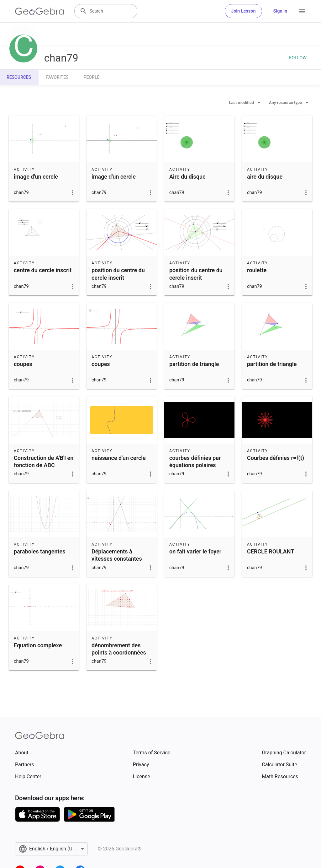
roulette (257, 270)
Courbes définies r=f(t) (276, 458)
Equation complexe (38, 645)
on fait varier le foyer (195, 551)
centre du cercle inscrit (43, 270)
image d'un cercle (36, 177)
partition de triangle (194, 364)
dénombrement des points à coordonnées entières (119, 652)
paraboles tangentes (39, 551)
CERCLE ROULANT (271, 551)
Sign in (280, 11)
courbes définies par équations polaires (195, 461)
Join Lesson (243, 11)
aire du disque (265, 177)
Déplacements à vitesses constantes (117, 555)
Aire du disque (187, 177)
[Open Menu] (302, 11)
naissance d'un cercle (119, 458)
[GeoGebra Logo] (40, 11)
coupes (23, 364)
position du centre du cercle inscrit (118, 274)
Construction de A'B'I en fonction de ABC (44, 461)
